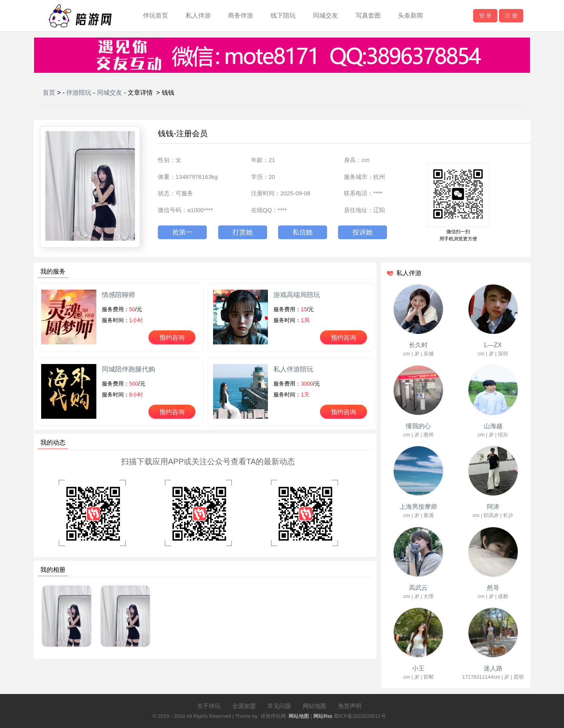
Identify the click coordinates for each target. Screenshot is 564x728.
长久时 (418, 345)
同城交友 (325, 15)
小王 (418, 668)
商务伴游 (240, 15)
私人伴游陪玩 (293, 369)
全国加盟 (244, 706)
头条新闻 (410, 15)
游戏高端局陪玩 (297, 295)
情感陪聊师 (118, 295)
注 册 (511, 16)
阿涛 (493, 507)
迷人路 (493, 668)
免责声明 (350, 706)
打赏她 (243, 232)
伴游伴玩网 (273, 716)
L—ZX (493, 345)
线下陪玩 (283, 15)
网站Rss (323, 716)
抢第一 (182, 232)
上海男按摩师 (418, 507)
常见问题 (279, 706)
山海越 (493, 426)
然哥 (493, 588)
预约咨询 (172, 338)
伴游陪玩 (79, 93)
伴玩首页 (155, 15)
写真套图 (368, 15)
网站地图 (315, 706)
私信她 (303, 232)
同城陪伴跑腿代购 (128, 369)
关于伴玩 (209, 706)
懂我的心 (418, 426)
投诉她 (362, 232)
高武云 (418, 588)
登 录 (485, 16)
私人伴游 (198, 15)
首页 (49, 93)
